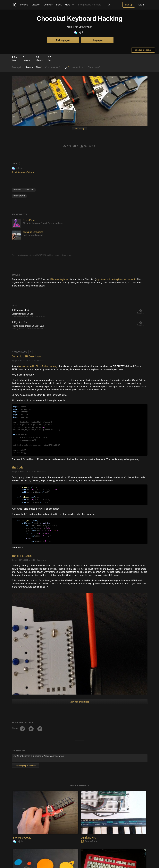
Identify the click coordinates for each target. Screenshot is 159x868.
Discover (36, 5)
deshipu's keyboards (33, 232)
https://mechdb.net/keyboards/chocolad (115, 279)
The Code (18, 467)
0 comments (42, 472)
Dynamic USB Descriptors (28, 356)
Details (30, 67)
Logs (66, 67)
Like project (97, 40)
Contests (48, 5)
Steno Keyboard (23, 838)
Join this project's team (23, 172)
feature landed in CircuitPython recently (38, 366)
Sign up (129, 5)
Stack (59, 5)
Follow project (63, 40)
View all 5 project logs (79, 702)
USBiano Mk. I (90, 838)
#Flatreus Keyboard (60, 279)
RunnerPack (89, 841)
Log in (141, 5)
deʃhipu (79, 32)
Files (39, 67)
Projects (24, 5)
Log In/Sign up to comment (25, 766)
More (70, 5)
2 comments (42, 361)
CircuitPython (30, 220)
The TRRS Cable (22, 556)
